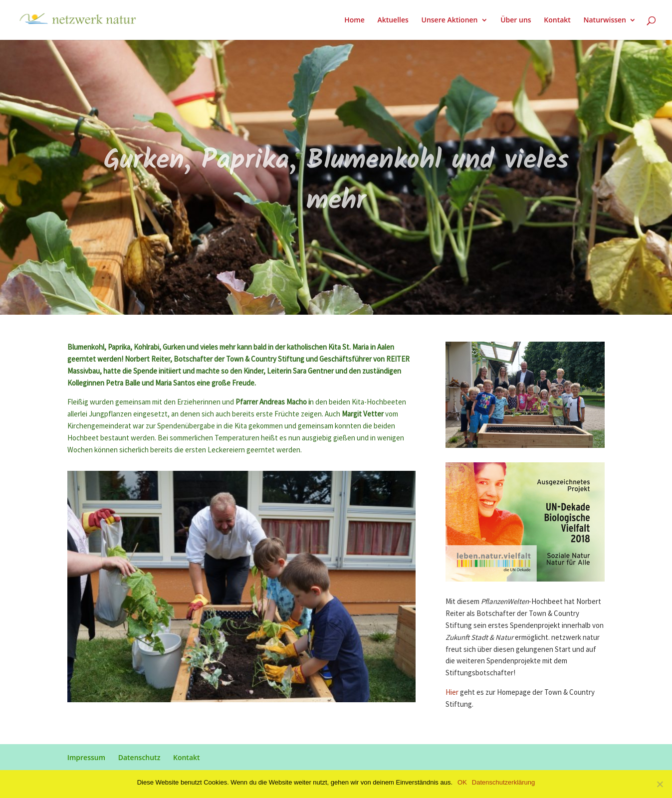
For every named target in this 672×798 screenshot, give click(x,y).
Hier (452, 693)
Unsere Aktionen (449, 20)
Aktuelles (393, 20)
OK (462, 782)
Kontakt (557, 20)
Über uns (516, 20)
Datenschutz (139, 757)
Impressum (86, 757)
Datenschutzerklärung (503, 782)
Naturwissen (605, 20)
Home (354, 20)
